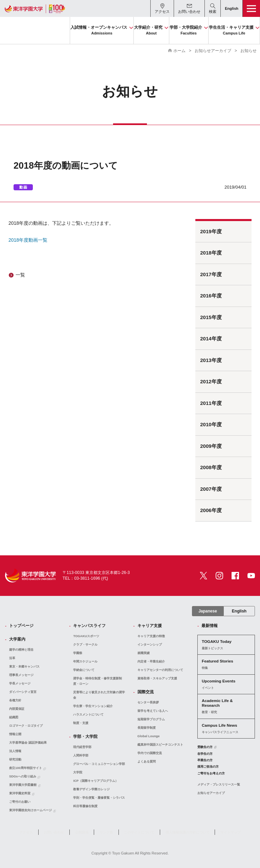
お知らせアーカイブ (213, 51)
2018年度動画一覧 (28, 240)
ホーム (179, 51)
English (239, 611)
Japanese (208, 611)
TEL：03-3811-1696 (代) (85, 578)
